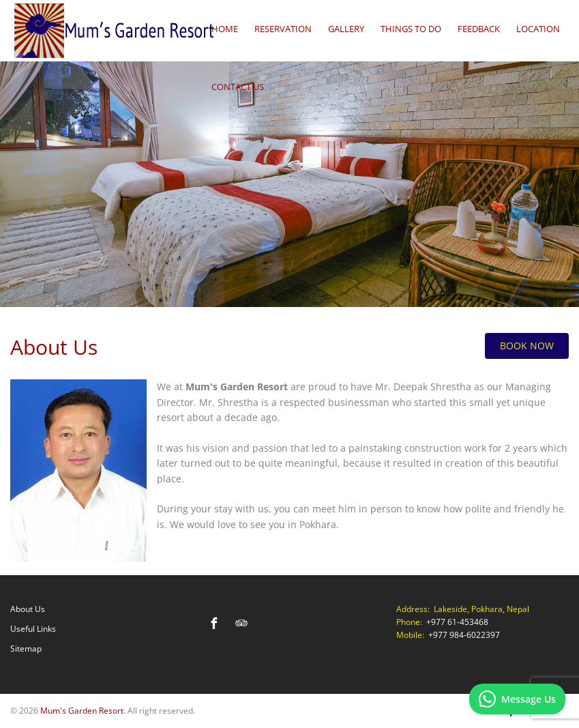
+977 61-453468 (457, 622)
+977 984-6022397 (464, 635)
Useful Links (33, 629)
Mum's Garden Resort (82, 711)
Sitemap (26, 649)
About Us (28, 609)
